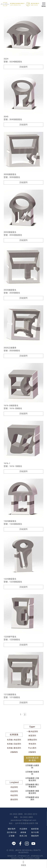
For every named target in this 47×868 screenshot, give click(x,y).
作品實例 (23, 829)
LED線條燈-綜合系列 (32, 798)
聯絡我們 (35, 836)
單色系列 (32, 744)
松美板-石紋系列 (14, 744)
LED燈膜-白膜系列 (32, 767)
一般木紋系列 (32, 731)
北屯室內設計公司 (37, 856)
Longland (14, 782)
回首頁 (23, 863)
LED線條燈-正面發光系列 (32, 779)
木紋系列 (14, 787)
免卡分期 (35, 832)
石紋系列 (14, 791)
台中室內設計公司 (24, 856)
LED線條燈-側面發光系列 (32, 792)
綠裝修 (23, 832)
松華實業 (14, 735)
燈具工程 (23, 836)
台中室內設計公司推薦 (32, 858)
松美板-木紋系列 (14, 740)
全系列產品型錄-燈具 (32, 759)
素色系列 (14, 799)
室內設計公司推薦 (17, 858)
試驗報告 (14, 752)
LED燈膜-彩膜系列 (32, 773)
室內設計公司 (12, 856)
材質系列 (32, 736)
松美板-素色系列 (14, 748)
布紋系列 (14, 795)
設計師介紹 (12, 832)
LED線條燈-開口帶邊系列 (32, 786)
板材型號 (35, 829)
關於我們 (12, 829)
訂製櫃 (12, 836)
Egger (32, 727)
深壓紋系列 (32, 740)
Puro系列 (32, 748)
